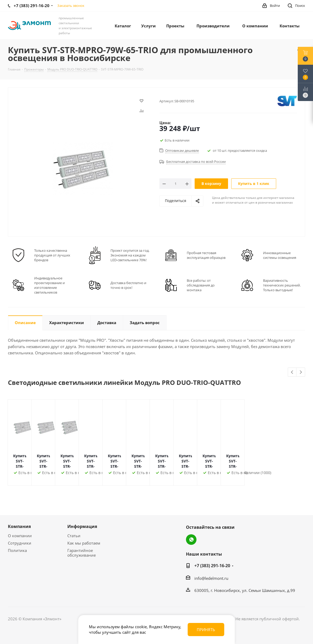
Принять (206, 630)
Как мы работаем (84, 543)
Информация (82, 526)
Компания (19, 526)
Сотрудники (20, 543)
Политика (17, 550)
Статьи (74, 536)
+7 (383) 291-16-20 (212, 566)
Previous (292, 372)
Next (301, 372)
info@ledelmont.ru (211, 578)
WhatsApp (191, 540)
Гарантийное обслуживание (82, 553)
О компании (20, 536)
